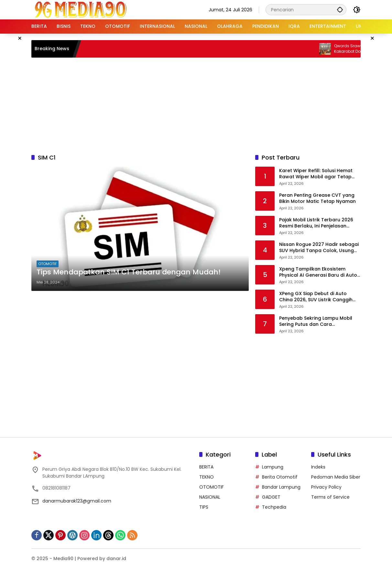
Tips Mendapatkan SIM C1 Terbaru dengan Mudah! (129, 272)
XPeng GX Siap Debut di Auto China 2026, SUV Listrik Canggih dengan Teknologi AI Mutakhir (316, 297)
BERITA (206, 467)
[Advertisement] (196, 105)
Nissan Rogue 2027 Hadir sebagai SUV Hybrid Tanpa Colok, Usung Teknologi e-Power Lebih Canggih (319, 248)
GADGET (271, 497)
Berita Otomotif (280, 477)
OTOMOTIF (48, 264)
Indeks (318, 467)
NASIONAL (210, 497)
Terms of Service (330, 497)
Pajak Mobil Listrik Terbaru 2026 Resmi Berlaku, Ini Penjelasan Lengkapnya (316, 223)
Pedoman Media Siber (336, 477)
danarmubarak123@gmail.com (77, 501)
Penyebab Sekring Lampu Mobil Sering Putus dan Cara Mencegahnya (316, 321)
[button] (340, 10)
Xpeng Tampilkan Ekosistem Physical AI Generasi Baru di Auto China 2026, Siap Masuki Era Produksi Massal (318, 272)
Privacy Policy (326, 487)
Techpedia (274, 507)
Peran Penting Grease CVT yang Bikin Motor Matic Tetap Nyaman (317, 199)
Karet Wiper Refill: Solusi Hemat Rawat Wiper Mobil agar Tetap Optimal (316, 174)
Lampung (273, 467)
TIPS (204, 507)
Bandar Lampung (281, 487)
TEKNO (207, 477)
